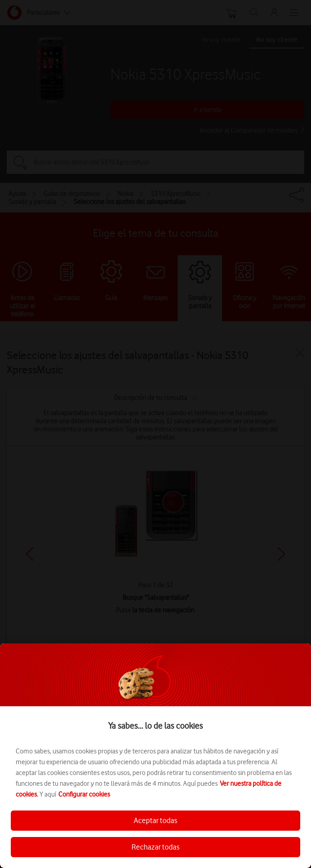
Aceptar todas (155, 820)
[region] (155, 756)
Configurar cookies (84, 794)
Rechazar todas (155, 847)
